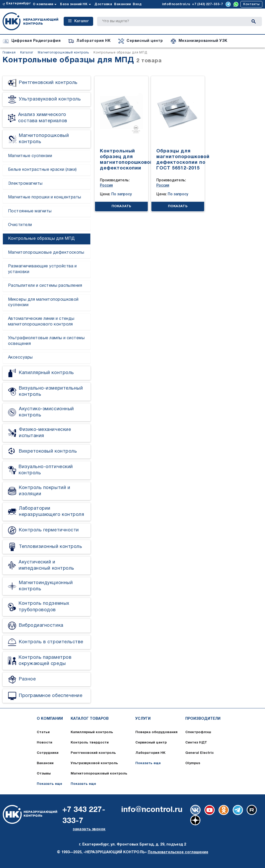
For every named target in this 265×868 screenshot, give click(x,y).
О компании (43, 4)
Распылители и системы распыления (45, 286)
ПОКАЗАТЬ (121, 206)
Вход (137, 4)
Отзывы (44, 774)
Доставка (103, 4)
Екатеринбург (19, 3)
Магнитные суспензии (30, 156)
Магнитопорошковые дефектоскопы (46, 253)
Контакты (251, 4)
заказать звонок (89, 829)
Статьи (43, 732)
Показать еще (49, 784)
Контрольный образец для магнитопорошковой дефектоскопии (127, 160)
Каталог (78, 21)
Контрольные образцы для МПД (42, 239)
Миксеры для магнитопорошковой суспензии (43, 302)
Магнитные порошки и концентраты (45, 197)
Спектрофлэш (198, 732)
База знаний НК (74, 4)
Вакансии (122, 4)
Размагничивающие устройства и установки (42, 269)
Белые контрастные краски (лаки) (42, 170)
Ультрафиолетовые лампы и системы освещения (46, 341)
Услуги (143, 719)
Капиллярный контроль (92, 732)
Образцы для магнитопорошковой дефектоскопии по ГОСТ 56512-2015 (183, 160)
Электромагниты (25, 184)
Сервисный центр (151, 743)
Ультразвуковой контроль (94, 763)
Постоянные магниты (30, 211)
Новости (45, 743)
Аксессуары (20, 358)
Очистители (20, 225)
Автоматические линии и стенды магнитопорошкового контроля (41, 321)
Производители (203, 719)
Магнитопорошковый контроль (99, 774)
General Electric (200, 753)
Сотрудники (48, 753)
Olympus (193, 763)
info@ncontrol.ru (176, 4)
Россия (106, 186)
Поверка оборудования (156, 732)
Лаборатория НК (150, 753)
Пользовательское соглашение (178, 852)
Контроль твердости (90, 743)
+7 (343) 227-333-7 (207, 4)
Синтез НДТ (196, 743)
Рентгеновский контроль (93, 753)
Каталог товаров (90, 719)
